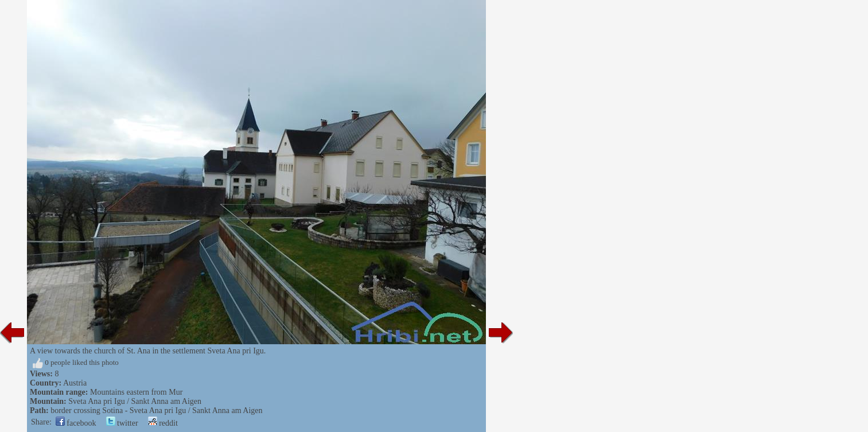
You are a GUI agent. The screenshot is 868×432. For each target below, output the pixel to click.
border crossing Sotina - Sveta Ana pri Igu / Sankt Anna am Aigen (156, 410)
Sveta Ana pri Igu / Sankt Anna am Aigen (135, 401)
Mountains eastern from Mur (136, 392)
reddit (163, 423)
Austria (75, 383)
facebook (76, 423)
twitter (122, 423)
